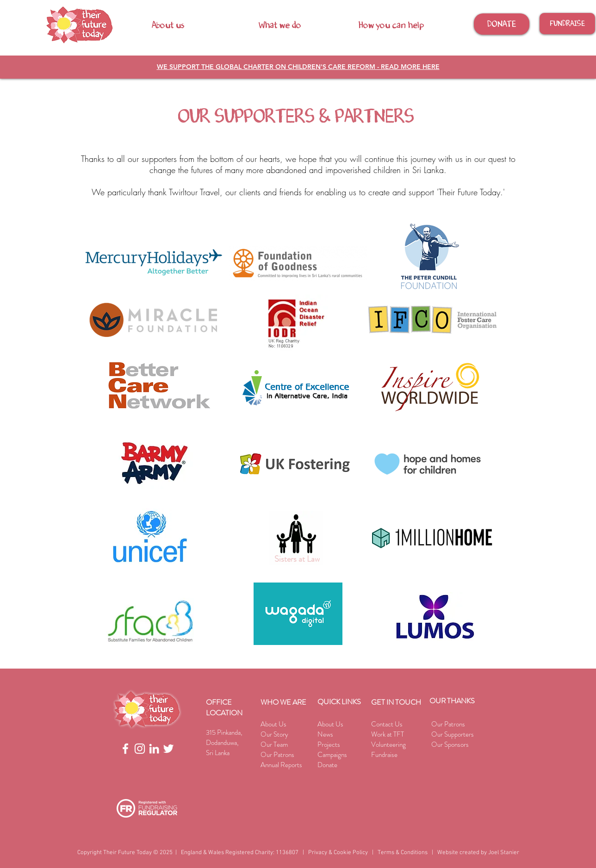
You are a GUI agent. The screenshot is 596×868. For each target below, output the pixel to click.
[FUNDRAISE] (567, 24)
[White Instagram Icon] (140, 749)
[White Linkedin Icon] (154, 749)
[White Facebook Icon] (125, 749)
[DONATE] (502, 24)
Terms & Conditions (403, 853)
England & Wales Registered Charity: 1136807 (240, 853)
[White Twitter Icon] (168, 749)
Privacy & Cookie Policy (338, 853)
